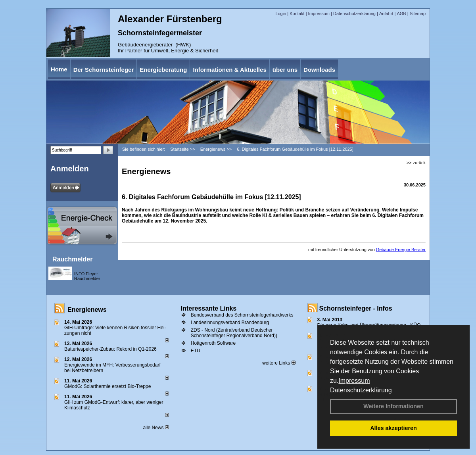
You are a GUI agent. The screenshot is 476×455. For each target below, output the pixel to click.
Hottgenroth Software (213, 343)
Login (281, 13)
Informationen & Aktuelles (229, 70)
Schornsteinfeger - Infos (356, 308)
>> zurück (416, 163)
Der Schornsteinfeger (104, 70)
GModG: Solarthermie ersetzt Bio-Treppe (107, 386)
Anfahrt (386, 13)
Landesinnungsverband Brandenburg (230, 323)
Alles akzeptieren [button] (393, 428)
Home (59, 69)
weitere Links (279, 363)
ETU (196, 351)
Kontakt (297, 13)
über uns (285, 70)
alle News (156, 428)
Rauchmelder (72, 259)
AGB (401, 13)
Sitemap (418, 13)
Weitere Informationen (393, 406)
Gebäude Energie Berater (401, 250)
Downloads (319, 70)
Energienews (87, 310)
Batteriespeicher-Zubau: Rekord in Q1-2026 (110, 349)
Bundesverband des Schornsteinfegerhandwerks (242, 315)
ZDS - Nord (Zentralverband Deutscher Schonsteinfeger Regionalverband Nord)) (234, 333)
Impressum (354, 381)
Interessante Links (209, 308)
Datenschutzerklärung (361, 390)
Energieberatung (163, 70)
